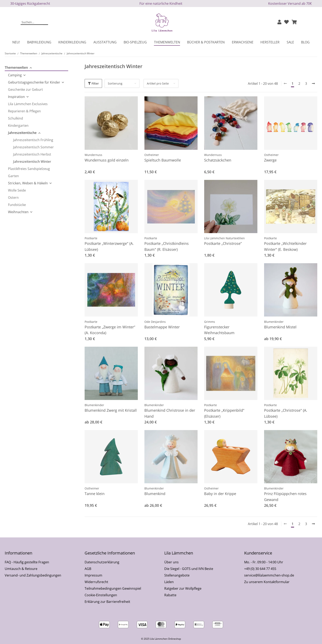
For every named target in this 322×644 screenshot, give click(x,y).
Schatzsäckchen (218, 160)
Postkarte (91, 238)
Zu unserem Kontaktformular (267, 582)
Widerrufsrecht (96, 582)
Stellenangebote (177, 575)
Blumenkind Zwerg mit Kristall (111, 410)
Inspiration (16, 97)
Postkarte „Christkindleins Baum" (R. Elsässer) (167, 246)
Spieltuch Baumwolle (163, 160)
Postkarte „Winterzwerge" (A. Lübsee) (109, 246)
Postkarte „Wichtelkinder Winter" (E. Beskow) (285, 246)
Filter (93, 83)
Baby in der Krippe (220, 494)
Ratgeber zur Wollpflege (183, 588)
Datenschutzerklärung (102, 562)
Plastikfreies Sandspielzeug (29, 169)
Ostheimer (152, 155)
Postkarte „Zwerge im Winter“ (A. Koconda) (110, 330)
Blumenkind (155, 494)
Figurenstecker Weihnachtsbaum (219, 330)
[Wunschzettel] (286, 22)
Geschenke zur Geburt (25, 90)
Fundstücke (17, 205)
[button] (279, 22)
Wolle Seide (17, 190)
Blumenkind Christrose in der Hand (170, 413)
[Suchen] (32, 22)
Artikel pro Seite (158, 83)
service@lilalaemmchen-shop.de (269, 575)
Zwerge (270, 160)
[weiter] (313, 84)
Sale (290, 42)
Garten (13, 176)
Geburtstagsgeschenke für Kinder (34, 82)
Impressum (93, 575)
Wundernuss (93, 155)
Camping (15, 75)
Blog (305, 42)
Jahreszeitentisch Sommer (33, 147)
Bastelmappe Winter (162, 327)
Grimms (210, 322)
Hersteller (270, 42)
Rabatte (170, 595)
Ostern (13, 198)
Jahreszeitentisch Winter (32, 162)
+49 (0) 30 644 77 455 (260, 569)
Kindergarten (18, 126)
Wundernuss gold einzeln (107, 160)
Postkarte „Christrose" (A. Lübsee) (286, 413)
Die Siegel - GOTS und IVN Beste (189, 569)
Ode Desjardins (155, 322)
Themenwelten (16, 67)
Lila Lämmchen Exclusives (28, 104)
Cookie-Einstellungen (101, 595)
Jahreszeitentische (22, 133)
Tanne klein (95, 494)
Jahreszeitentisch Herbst (32, 154)
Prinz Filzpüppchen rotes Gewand (285, 497)
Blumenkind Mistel (280, 327)
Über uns (171, 562)
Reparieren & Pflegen (24, 111)
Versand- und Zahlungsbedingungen (33, 575)
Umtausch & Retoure (21, 569)
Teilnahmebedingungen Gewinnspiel (113, 588)
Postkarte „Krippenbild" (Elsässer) (224, 413)
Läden (169, 582)
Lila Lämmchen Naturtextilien (224, 238)
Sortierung (115, 83)
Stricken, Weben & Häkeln (28, 183)
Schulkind (16, 118)
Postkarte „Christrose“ (223, 243)
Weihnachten (18, 212)
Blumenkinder (274, 322)
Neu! (16, 42)
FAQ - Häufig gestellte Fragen (27, 562)
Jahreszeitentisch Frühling (33, 140)
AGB (88, 569)
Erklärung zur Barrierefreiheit (107, 602)
